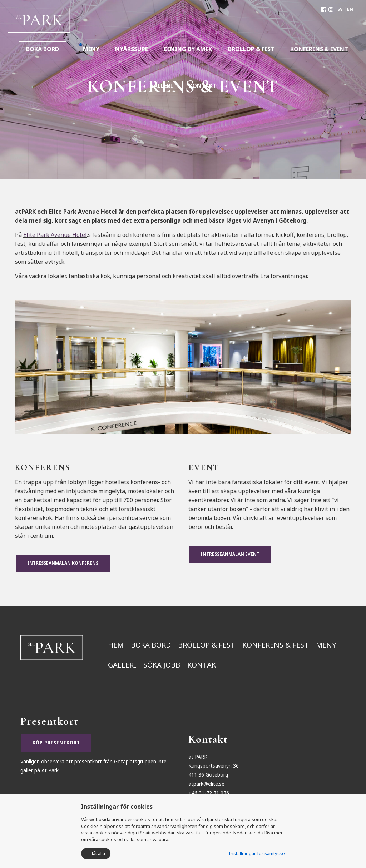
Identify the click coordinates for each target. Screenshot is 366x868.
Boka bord (43, 49)
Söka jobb (162, 665)
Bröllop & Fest (207, 645)
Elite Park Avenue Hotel (55, 235)
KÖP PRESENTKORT (56, 743)
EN (350, 9)
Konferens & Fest (276, 645)
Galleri (122, 665)
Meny (326, 645)
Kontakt (204, 665)
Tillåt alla (96, 853)
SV (340, 9)
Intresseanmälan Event (230, 554)
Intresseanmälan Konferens (63, 563)
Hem (116, 645)
